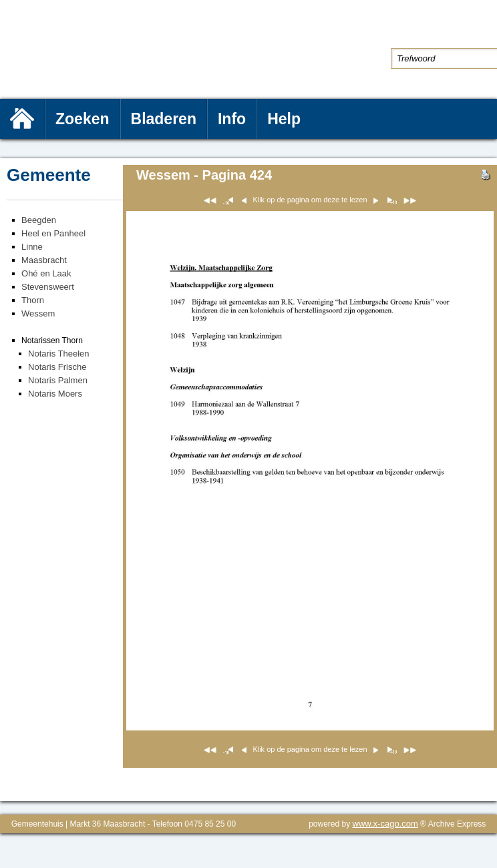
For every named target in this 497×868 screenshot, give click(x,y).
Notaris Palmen (58, 380)
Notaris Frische (57, 367)
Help (284, 119)
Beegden (39, 220)
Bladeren (164, 119)
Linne (32, 247)
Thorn (33, 300)
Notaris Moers (55, 394)
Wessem (38, 313)
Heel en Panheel (53, 233)
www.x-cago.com (385, 824)
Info (232, 119)
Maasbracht (44, 260)
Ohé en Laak (46, 273)
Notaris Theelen (59, 354)
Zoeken (82, 119)
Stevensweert (48, 287)
